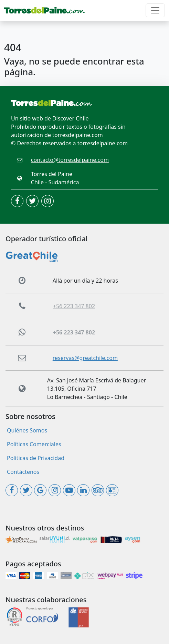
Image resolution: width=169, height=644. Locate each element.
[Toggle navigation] (155, 10)
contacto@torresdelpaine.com (70, 160)
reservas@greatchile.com (85, 358)
